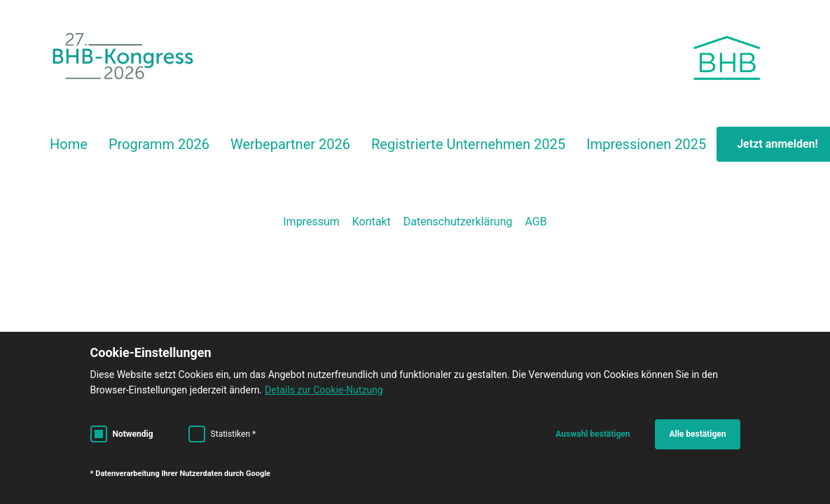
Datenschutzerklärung (458, 222)
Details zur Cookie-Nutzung (324, 390)
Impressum (311, 222)
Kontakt (372, 222)
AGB (535, 222)
